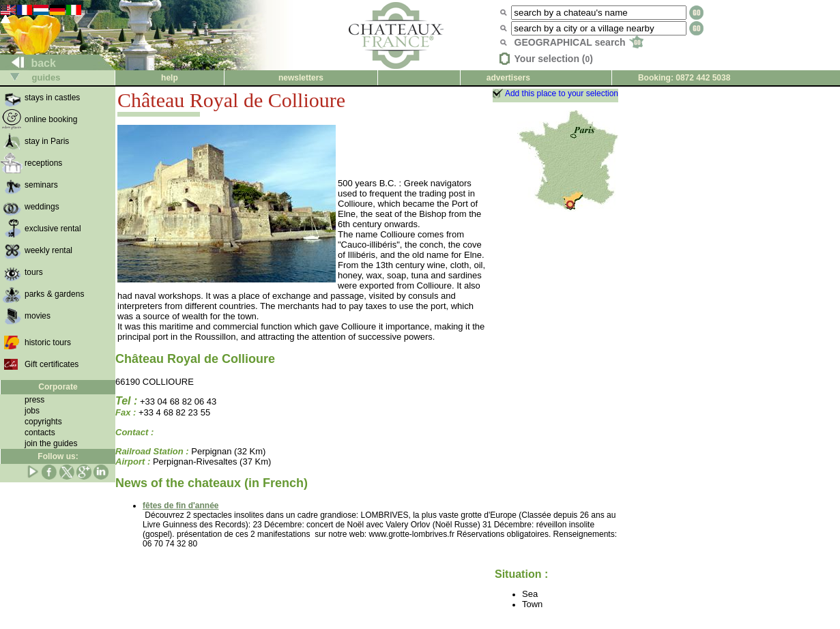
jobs (32, 411)
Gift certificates (52, 364)
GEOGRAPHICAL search (579, 42)
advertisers (508, 78)
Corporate (58, 387)
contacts (40, 433)
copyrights (43, 422)
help (170, 78)
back (28, 63)
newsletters (301, 78)
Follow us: (58, 456)
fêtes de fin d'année (181, 506)
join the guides (51, 443)
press (34, 400)
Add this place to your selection (562, 93)
